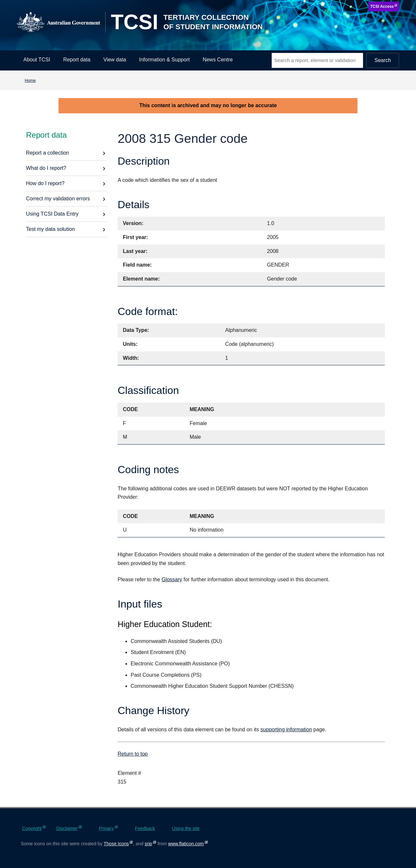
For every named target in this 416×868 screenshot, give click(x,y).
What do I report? (46, 168)
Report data (77, 60)
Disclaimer (67, 828)
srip (148, 844)
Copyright (32, 828)
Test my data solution (50, 229)
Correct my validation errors (58, 199)
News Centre (218, 60)
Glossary (172, 579)
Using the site (186, 828)
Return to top (133, 754)
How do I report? (45, 183)
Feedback (145, 828)
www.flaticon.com (186, 844)
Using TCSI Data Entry (52, 214)
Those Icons (116, 844)
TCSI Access (382, 6)
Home (30, 80)
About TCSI (37, 60)
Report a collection (48, 153)
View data (115, 60)
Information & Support (164, 60)
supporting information (286, 730)
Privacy (106, 828)
